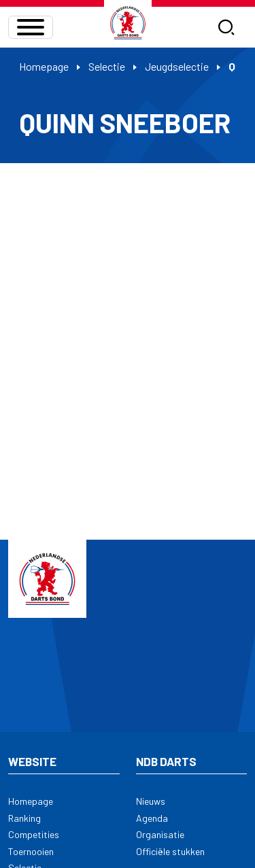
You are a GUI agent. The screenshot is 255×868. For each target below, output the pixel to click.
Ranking (24, 818)
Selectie (107, 66)
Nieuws (151, 801)
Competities (34, 834)
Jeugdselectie (177, 66)
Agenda (152, 818)
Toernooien (31, 851)
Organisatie (160, 834)
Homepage (44, 66)
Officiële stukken (170, 851)
